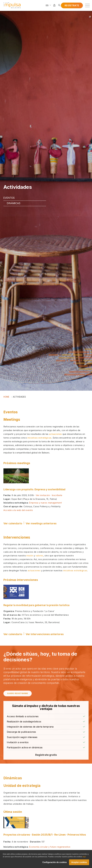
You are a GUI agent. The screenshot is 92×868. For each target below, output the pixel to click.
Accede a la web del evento (18, 520)
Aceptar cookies (79, 863)
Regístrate (72, 5)
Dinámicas (14, 203)
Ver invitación (43, 505)
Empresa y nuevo (45, 513)
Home (6, 397)
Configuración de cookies (55, 863)
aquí (84, 858)
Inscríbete (57, 505)
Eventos (9, 198)
